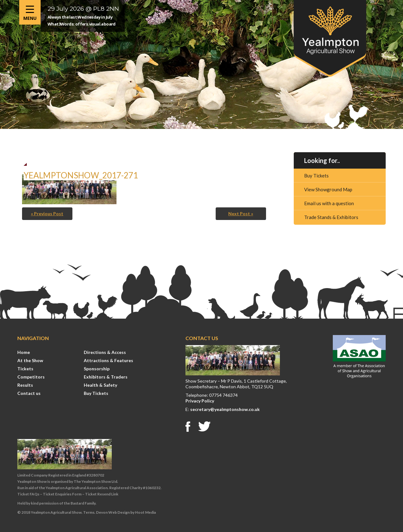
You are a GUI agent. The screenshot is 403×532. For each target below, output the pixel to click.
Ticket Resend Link (102, 494)
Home (24, 352)
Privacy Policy (200, 401)
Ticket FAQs (28, 494)
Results (25, 385)
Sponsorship (97, 369)
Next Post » (241, 214)
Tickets (25, 369)
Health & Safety (100, 385)
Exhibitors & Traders (106, 377)
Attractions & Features (108, 360)
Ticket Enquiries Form (62, 494)
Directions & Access (105, 352)
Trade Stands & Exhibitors (331, 217)
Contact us (29, 393)
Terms (89, 512)
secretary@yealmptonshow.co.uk (225, 409)
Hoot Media (145, 512)
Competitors (31, 377)
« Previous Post (47, 214)
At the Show (30, 360)
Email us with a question (329, 203)
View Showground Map (328, 189)
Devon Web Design (113, 512)
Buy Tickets (316, 176)
